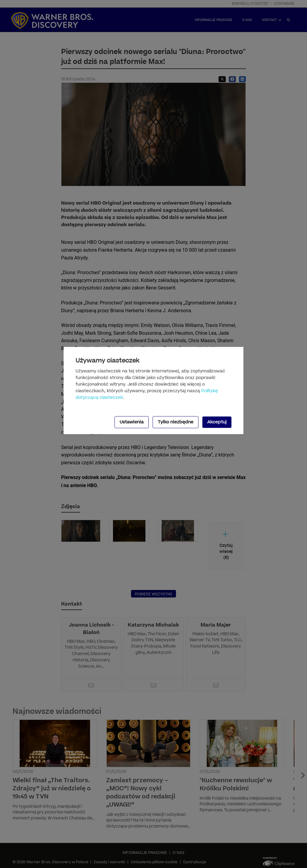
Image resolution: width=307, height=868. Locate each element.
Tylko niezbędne (176, 422)
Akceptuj (217, 422)
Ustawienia (132, 422)
